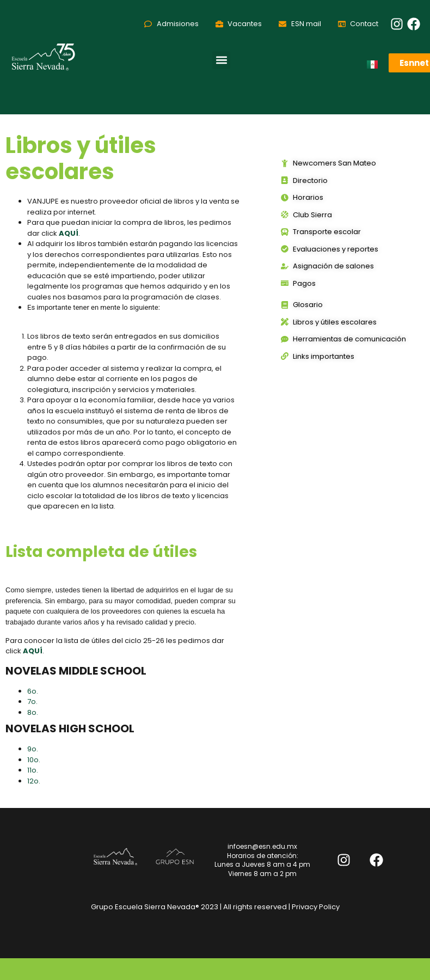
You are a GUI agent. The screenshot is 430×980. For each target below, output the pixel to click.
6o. (33, 691)
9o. (33, 749)
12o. (35, 781)
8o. (33, 712)
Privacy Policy (316, 907)
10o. (35, 760)
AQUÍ (33, 651)
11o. (33, 770)
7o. (33, 702)
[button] (221, 60)
